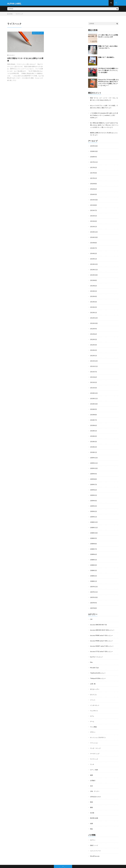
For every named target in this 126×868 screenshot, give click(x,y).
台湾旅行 (93, 770)
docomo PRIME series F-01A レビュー (102, 627)
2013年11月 (94, 268)
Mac (91, 654)
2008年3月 (94, 563)
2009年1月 (94, 511)
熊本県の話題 (94, 807)
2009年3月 (94, 500)
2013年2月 (94, 305)
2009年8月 (94, 474)
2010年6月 (94, 421)
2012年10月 (94, 321)
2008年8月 (94, 537)
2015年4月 (94, 220)
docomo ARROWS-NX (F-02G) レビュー (103, 622)
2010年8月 (94, 410)
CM (91, 611)
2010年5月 (94, 426)
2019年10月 (94, 146)
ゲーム (92, 712)
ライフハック (38, 35)
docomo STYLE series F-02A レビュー (102, 643)
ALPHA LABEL (24, 863)
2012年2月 (94, 347)
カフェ (92, 706)
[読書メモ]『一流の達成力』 (107, 59)
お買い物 (93, 675)
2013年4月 (94, 294)
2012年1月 (94, 352)
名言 (92, 775)
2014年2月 (94, 252)
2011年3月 (94, 384)
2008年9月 (94, 532)
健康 (92, 764)
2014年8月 (94, 241)
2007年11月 (94, 584)
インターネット (95, 696)
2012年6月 (94, 331)
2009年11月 (94, 458)
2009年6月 (94, 484)
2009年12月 (94, 452)
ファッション (94, 733)
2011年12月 (94, 357)
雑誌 (92, 817)
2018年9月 (94, 157)
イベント (93, 691)
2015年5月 (94, 215)
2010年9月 (94, 405)
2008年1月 (94, 574)
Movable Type (95, 659)
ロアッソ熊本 (94, 759)
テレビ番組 (94, 717)
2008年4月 (94, 558)
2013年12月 (94, 262)
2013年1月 (94, 310)
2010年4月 (94, 431)
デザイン (93, 722)
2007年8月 (94, 600)
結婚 (92, 812)
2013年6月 (94, 284)
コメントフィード (96, 839)
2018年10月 (94, 152)
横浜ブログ (107, 109)
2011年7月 (94, 368)
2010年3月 (94, 437)
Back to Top (63, 856)
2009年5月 (94, 489)
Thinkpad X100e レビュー (98, 669)
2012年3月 (94, 342)
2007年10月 (94, 590)
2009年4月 (94, 495)
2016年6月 (94, 189)
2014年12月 (94, 231)
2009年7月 (94, 479)
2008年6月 (94, 547)
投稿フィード (94, 834)
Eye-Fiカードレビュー (97, 648)
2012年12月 (94, 315)
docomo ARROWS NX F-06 (99, 617)
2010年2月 (94, 442)
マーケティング (95, 743)
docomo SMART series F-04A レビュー (102, 638)
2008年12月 (94, 516)
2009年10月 (94, 463)
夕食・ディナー (95, 780)
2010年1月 (94, 447)
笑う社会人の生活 (105, 101)
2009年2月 (94, 505)
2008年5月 (94, 553)
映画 (92, 791)
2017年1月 (94, 178)
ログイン (93, 828)
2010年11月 (94, 394)
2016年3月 (94, 194)
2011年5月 (94, 379)
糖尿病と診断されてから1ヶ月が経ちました (104, 133)
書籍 (92, 796)
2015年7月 (94, 210)
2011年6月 (94, 373)
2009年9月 (94, 468)
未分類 (92, 801)
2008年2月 (94, 569)
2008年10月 (94, 526)
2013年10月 (94, 273)
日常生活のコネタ (96, 786)
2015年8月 (94, 204)
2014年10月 (94, 236)
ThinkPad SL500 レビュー (98, 664)
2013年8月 (94, 278)
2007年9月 (94, 595)
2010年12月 (94, 389)
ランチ (92, 754)
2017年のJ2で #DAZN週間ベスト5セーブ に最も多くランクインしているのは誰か (108, 72)
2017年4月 (94, 173)
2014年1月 (94, 257)
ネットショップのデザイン (99, 727)
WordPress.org (95, 844)
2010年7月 (94, 416)
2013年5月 (94, 289)
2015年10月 (94, 199)
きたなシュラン (95, 680)
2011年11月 (94, 363)
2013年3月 (94, 299)
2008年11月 (94, 521)
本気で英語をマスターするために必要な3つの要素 (25, 61)
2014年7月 (94, 247)
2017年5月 (94, 167)
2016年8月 (94, 183)
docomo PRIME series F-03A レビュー (102, 632)
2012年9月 (94, 326)
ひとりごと (94, 685)
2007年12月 (94, 579)
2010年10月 (94, 400)
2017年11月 (94, 162)
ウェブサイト (94, 701)
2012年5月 (94, 336)
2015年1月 (94, 226)
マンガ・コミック (96, 738)
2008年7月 (94, 542)
